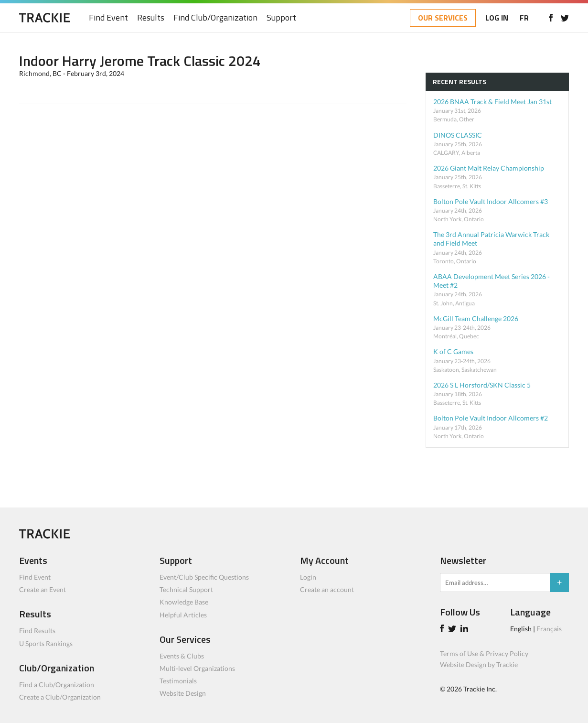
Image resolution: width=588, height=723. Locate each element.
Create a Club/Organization (60, 697)
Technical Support (186, 589)
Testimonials (178, 681)
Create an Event (43, 589)
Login (308, 577)
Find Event (108, 18)
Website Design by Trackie (479, 664)
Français (549, 629)
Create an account (327, 589)
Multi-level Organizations (197, 668)
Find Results (37, 631)
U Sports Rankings (46, 643)
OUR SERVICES (443, 18)
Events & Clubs (182, 656)
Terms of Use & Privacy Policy (484, 653)
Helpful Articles (183, 615)
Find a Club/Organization (57, 685)
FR (524, 18)
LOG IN (497, 18)
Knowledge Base (184, 602)
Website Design (183, 693)
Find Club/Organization (215, 18)
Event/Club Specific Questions (204, 577)
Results (151, 18)
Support (281, 18)
